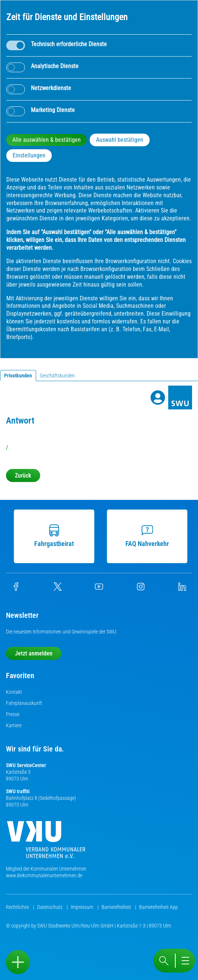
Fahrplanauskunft (24, 703)
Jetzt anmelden (34, 653)
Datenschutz (50, 907)
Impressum (83, 907)
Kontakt (14, 692)
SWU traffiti (18, 791)
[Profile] (158, 398)
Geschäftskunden (57, 376)
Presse (13, 714)
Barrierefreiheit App (159, 907)
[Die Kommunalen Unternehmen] (46, 842)
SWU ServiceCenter (26, 765)
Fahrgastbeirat (56, 536)
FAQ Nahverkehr (149, 536)
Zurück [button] (23, 475)
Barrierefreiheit (117, 907)
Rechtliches (18, 907)
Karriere (14, 725)
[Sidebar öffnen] (18, 962)
